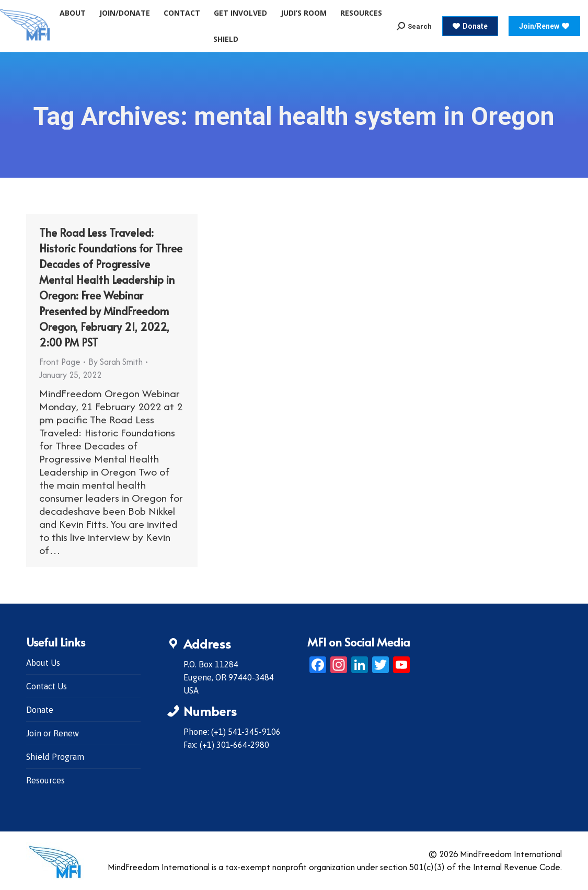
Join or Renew (53, 733)
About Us (43, 663)
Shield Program (55, 757)
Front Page (60, 362)
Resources (45, 780)
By (116, 362)
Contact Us (47, 686)
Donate (40, 710)
